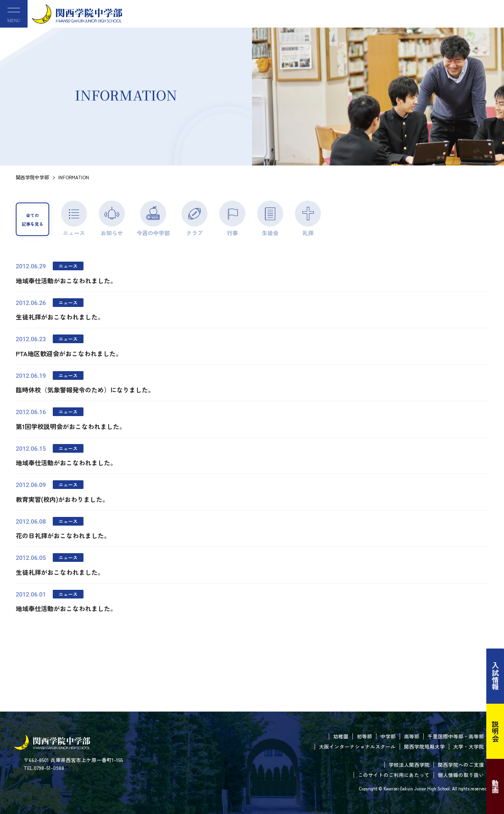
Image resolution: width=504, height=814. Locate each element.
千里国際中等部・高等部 (456, 736)
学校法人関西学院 (409, 765)
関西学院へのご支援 (461, 765)
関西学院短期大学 (424, 746)
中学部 (388, 736)
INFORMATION (74, 177)
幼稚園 (341, 736)
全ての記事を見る (32, 219)
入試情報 (495, 676)
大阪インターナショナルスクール (357, 746)
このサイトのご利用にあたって (394, 775)
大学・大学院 (469, 746)
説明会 (495, 731)
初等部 (364, 736)
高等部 (412, 736)
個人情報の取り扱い (461, 775)
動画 (495, 786)
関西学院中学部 (32, 177)
